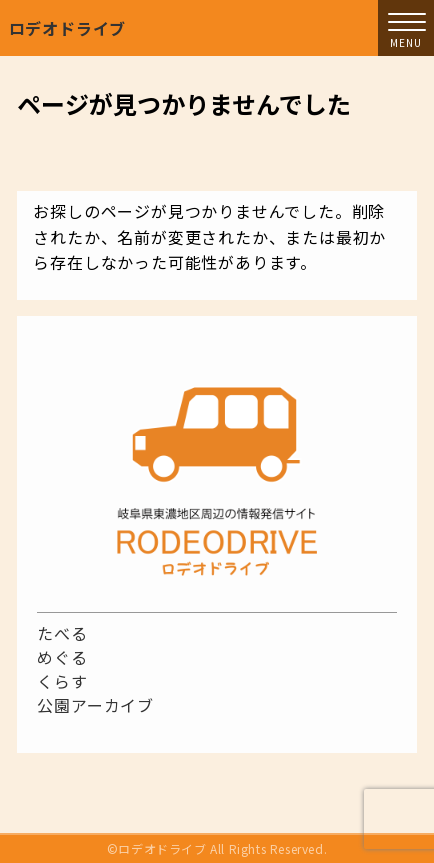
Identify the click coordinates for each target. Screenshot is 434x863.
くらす (62, 681)
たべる (62, 633)
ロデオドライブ (68, 28)
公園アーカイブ (95, 705)
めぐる (62, 657)
